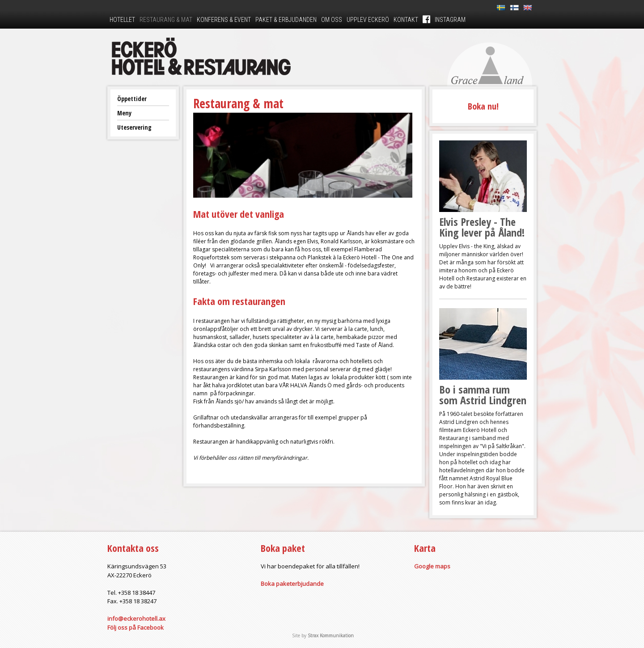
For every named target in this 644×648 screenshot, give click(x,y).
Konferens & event (224, 20)
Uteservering (134, 127)
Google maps (432, 566)
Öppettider (132, 99)
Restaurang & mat (166, 20)
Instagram (450, 20)
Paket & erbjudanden (286, 20)
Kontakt (406, 20)
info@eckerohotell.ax (136, 618)
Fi (514, 8)
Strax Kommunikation (331, 635)
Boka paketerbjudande (292, 584)
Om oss (332, 20)
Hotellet (122, 20)
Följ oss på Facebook (136, 627)
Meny (124, 113)
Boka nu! (483, 106)
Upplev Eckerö (368, 20)
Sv (501, 8)
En (528, 8)
